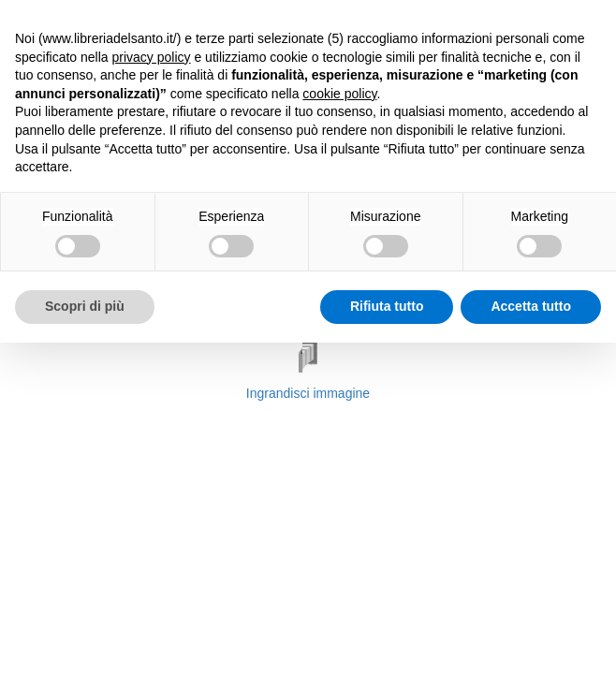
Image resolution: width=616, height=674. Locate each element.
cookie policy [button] (339, 94)
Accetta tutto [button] (531, 306)
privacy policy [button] (152, 57)
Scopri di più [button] (85, 306)
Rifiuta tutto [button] (387, 306)
